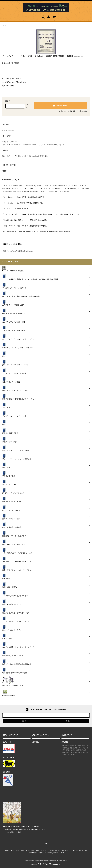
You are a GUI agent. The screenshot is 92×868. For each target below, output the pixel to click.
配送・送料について (33, 851)
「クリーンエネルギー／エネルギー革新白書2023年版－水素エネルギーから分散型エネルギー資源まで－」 (41, 214)
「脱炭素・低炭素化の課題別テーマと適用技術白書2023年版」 (25, 220)
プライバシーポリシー (79, 851)
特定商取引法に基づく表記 (79, 111)
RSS (57, 853)
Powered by (46, 864)
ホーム (5, 25)
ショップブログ (49, 853)
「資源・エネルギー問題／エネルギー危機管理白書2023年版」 (25, 226)
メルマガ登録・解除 (35, 853)
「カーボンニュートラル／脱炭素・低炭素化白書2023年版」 (24, 197)
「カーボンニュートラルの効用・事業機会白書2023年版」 (23, 203)
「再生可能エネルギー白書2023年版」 (16, 209)
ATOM (62, 853)
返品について (64, 111)
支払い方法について (18, 851)
